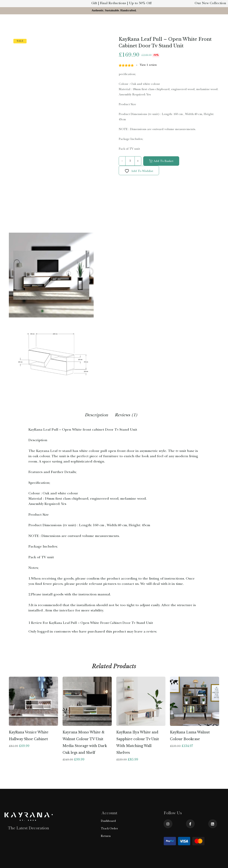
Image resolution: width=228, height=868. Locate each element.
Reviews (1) (126, 416)
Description (96, 416)
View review (148, 65)
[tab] (96, 416)
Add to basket (163, 161)
